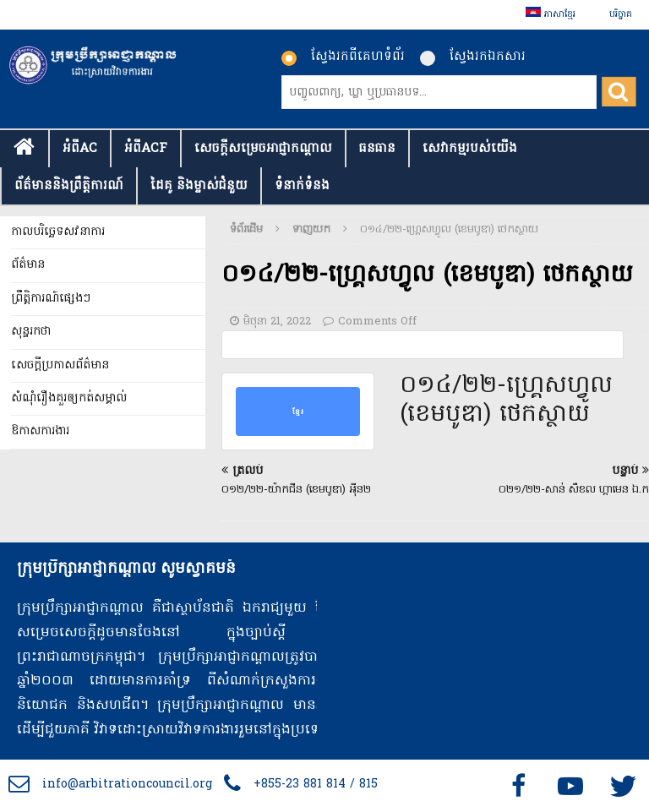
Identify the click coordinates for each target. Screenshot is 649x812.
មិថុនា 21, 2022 (277, 322)
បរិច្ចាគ (621, 14)
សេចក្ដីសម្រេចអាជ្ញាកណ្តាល (263, 149)
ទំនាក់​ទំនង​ (302, 186)
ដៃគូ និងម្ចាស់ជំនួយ (199, 186)
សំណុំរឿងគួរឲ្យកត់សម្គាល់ (69, 398)
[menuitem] (551, 15)
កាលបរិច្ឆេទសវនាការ (58, 232)
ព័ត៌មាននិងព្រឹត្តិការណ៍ (69, 186)
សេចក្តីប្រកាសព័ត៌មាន (60, 365)
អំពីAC (80, 149)
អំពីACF (146, 149)
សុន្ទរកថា (31, 332)
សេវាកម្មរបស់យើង (470, 149)
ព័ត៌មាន (28, 265)
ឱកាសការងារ (40, 431)
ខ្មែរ (298, 411)
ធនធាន (377, 149)
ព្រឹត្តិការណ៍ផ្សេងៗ (51, 299)
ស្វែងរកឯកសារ (473, 57)
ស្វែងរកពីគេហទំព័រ (343, 57)
